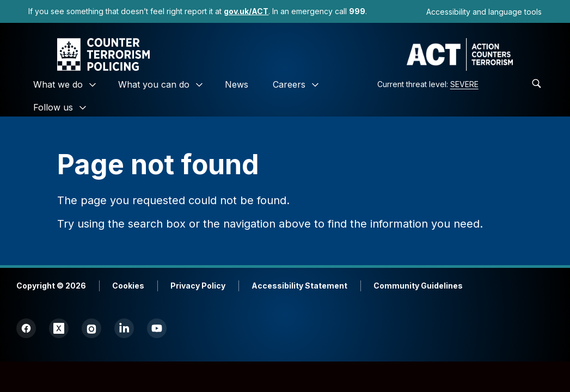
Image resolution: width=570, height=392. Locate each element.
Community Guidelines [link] (418, 286)
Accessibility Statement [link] (299, 286)
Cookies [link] (128, 286)
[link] (246, 11)
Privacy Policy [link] (198, 286)
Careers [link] (289, 84)
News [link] (237, 84)
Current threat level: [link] (428, 84)
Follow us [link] (53, 107)
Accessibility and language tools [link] (484, 12)
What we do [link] (58, 84)
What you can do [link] (154, 84)
